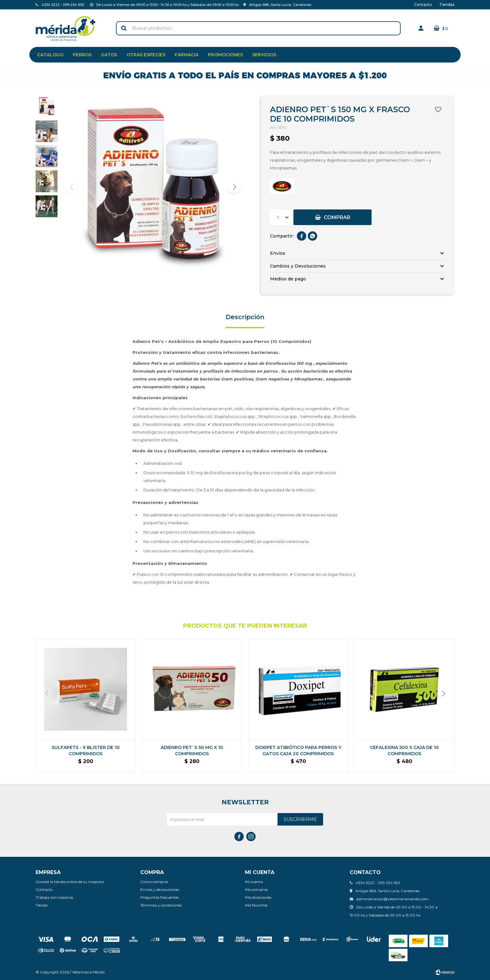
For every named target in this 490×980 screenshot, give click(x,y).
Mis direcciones (258, 897)
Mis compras (256, 890)
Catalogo (50, 55)
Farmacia (187, 55)
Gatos (109, 55)
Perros (82, 55)
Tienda (42, 905)
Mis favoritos (256, 905)
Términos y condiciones (161, 905)
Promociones (225, 55)
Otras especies (146, 55)
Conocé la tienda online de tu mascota (70, 882)
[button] (234, 187)
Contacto (423, 5)
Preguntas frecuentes (160, 897)
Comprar (337, 217)
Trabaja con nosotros (54, 897)
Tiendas (447, 5)
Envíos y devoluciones (160, 890)
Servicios (264, 55)
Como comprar (154, 882)
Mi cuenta (254, 882)
